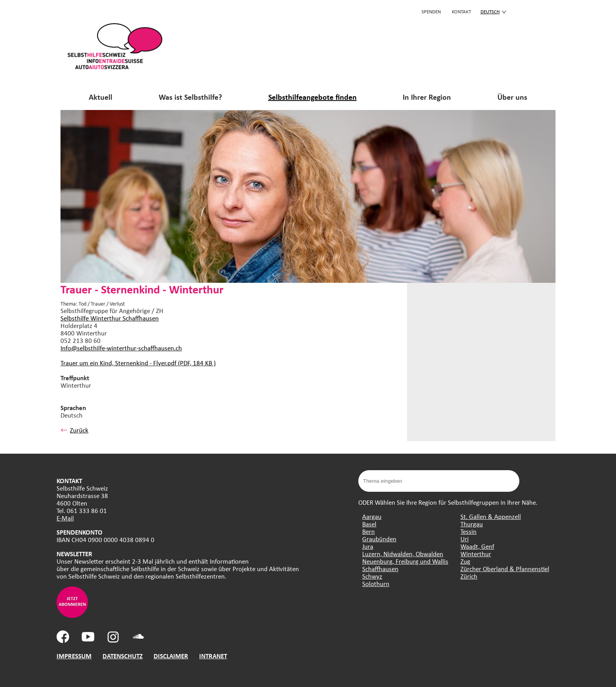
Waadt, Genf (477, 546)
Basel (369, 524)
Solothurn (376, 583)
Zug (465, 561)
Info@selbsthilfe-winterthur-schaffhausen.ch (121, 348)
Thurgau (472, 524)
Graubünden (379, 539)
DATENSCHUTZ (123, 656)
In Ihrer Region (427, 97)
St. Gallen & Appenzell (491, 516)
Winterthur (476, 554)
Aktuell (101, 97)
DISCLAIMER (171, 656)
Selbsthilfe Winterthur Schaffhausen (110, 318)
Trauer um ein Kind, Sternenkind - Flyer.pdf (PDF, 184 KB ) (138, 363)
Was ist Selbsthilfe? (190, 97)
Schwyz (372, 576)
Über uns (512, 97)
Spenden (431, 11)
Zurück (74, 430)
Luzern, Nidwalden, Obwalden (403, 554)
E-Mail (65, 518)
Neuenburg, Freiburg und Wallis (405, 561)
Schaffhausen (380, 569)
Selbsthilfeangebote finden (313, 97)
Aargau (372, 516)
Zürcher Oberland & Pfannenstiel (505, 569)
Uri (465, 539)
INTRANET (213, 656)
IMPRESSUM (74, 656)
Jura (368, 546)
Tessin (468, 531)
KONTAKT (461, 11)
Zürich (469, 576)
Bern (368, 531)
